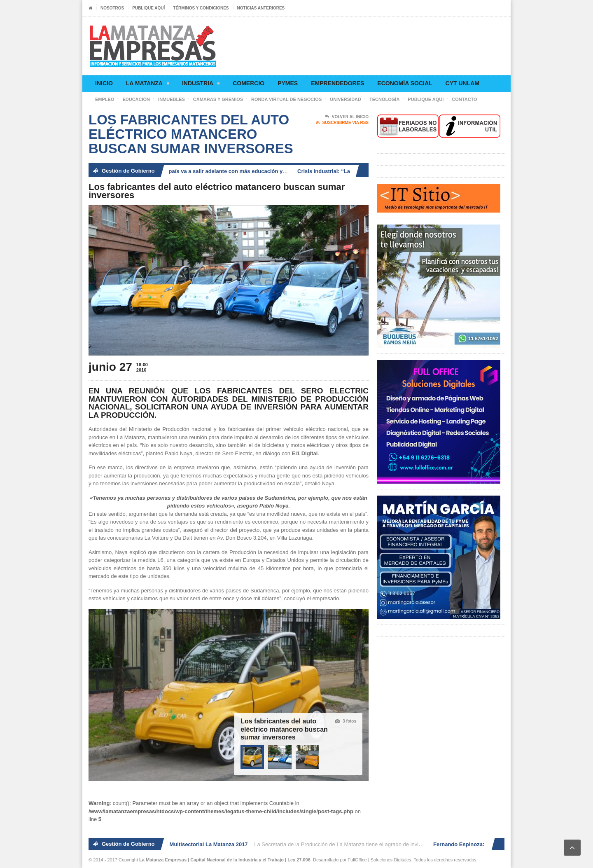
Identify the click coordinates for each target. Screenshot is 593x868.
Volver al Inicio (347, 117)
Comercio (249, 83)
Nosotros (112, 8)
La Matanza (147, 85)
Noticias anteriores (261, 8)
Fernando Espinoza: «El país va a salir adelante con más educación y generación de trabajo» (226, 171)
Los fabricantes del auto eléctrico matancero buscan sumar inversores (284, 729)
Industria (201, 85)
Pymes (288, 83)
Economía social (405, 83)
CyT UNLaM (462, 83)
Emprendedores (337, 83)
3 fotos (346, 721)
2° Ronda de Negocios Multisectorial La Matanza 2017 (181, 844)
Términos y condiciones (201, 8)
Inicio (104, 83)
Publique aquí (148, 8)
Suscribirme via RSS (342, 123)
